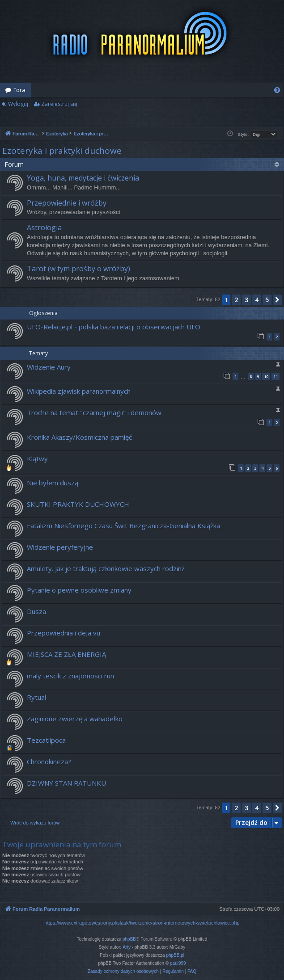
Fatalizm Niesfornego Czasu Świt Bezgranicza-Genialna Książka (123, 526)
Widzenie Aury (49, 367)
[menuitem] (277, 90)
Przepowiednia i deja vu (64, 633)
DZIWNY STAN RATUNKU (66, 783)
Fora (19, 90)
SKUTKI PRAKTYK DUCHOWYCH (78, 504)
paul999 (178, 963)
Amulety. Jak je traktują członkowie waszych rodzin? (106, 568)
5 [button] (267, 300)
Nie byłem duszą (53, 483)
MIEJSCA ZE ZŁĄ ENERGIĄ (66, 654)
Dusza (36, 611)
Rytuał (37, 697)
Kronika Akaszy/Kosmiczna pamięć (79, 437)
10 (266, 376)
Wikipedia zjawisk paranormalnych (79, 391)
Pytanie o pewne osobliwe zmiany (79, 590)
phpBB (129, 939)
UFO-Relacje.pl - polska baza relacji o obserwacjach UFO (114, 327)
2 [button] (236, 300)
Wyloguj (18, 104)
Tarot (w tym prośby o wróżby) (78, 269)
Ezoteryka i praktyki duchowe (62, 151)
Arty (127, 947)
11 (276, 376)
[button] (277, 300)
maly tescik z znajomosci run (70, 676)
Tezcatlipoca (46, 740)
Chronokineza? (49, 761)
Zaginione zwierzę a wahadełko (75, 719)
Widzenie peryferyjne (60, 547)
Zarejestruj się (59, 104)
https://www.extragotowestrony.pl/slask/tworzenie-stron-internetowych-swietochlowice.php (142, 923)
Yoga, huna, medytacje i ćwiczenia (83, 178)
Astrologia (44, 227)
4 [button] (257, 300)
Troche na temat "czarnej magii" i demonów (94, 412)
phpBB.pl (175, 955)
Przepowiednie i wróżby (67, 203)
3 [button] (246, 300)
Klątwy (37, 458)
